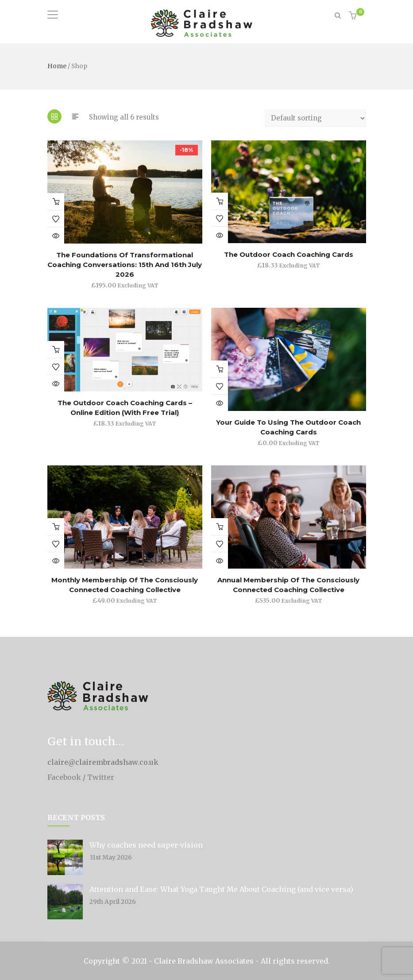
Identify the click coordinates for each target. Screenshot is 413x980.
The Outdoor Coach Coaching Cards (289, 254)
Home (57, 66)
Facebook (64, 777)
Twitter (101, 777)
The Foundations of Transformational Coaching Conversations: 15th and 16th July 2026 (125, 265)
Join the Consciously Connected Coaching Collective (56, 349)
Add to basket (56, 201)
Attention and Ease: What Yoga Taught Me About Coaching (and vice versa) (221, 889)
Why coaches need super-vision (146, 845)
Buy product (220, 527)
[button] (354, 16)
